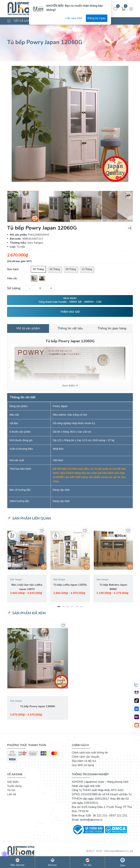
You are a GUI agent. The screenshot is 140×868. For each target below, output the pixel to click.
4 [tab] (72, 608)
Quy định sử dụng (83, 766)
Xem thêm (69, 386)
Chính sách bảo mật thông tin (90, 754)
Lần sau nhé (74, 18)
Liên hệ (12, 796)
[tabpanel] (27, 565)
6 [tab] (81, 608)
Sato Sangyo (16, 581)
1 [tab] (59, 608)
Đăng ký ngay (97, 18)
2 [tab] (63, 608)
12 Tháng (87, 269)
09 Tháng (71, 269)
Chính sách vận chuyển (86, 758)
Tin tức (11, 791)
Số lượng (14, 288)
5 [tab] (77, 608)
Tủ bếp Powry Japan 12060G (38, 707)
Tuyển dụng (14, 787)
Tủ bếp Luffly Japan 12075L (70, 586)
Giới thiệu (13, 783)
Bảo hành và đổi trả (84, 762)
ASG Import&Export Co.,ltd (118, 853)
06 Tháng (55, 269)
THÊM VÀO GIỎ (70, 312)
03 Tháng (38, 269)
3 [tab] (68, 608)
